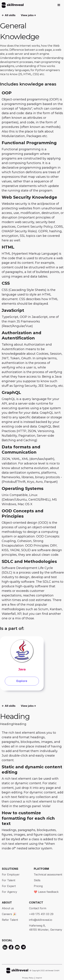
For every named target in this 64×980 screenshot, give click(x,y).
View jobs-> (28, 15)
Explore (22, 681)
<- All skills (9, 15)
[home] (12, 5)
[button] (59, 5)
